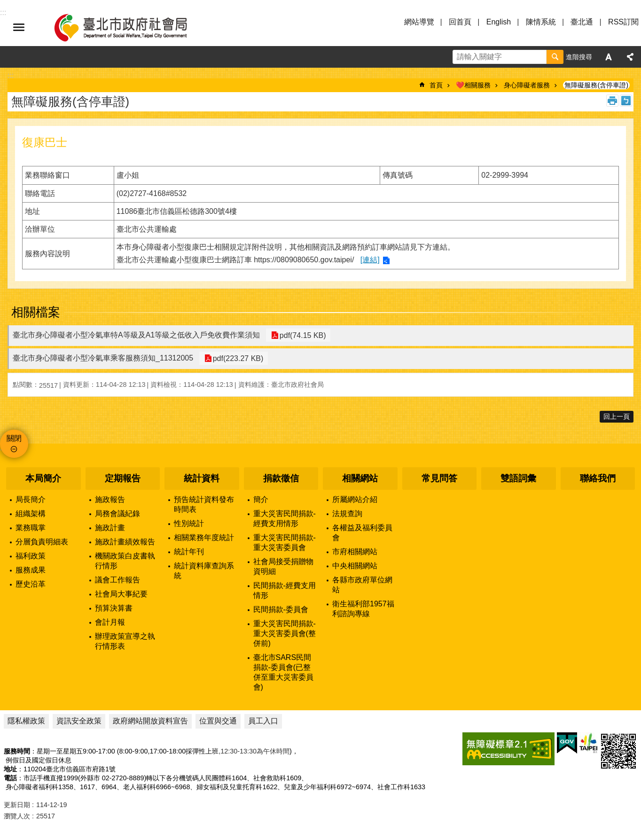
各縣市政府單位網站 (362, 585)
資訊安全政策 (79, 721)
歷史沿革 (31, 584)
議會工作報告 (117, 580)
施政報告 (110, 499)
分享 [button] (630, 57)
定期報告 (123, 478)
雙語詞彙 (518, 478)
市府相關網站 (355, 552)
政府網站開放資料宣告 (150, 721)
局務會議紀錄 (117, 514)
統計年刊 (189, 552)
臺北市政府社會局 (132, 27)
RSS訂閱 (623, 22)
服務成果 (31, 570)
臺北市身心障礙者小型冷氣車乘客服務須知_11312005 (103, 358)
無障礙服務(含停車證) (596, 85)
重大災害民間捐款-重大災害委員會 (285, 542)
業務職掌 (31, 528)
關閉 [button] (14, 438)
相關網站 (360, 478)
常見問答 (439, 478)
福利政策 (31, 556)
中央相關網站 (355, 566)
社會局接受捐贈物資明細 (283, 566)
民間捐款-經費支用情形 (285, 590)
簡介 (261, 499)
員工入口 (263, 721)
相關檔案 (36, 312)
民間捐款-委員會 (281, 609)
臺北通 (582, 22)
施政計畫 (110, 528)
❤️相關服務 (473, 85)
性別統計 (189, 523)
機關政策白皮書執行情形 (125, 561)
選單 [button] (19, 27)
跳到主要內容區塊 (5, 5)
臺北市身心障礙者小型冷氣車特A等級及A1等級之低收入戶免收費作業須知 (136, 335)
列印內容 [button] (612, 101)
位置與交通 (218, 721)
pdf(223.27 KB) (236, 358)
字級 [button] (609, 57)
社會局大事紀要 (121, 594)
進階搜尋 (579, 57)
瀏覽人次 (17, 816)
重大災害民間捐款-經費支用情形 (285, 518)
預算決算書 (114, 608)
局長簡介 (31, 499)
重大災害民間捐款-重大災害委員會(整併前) (285, 633)
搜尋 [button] (555, 57)
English (499, 22)
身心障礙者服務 (527, 85)
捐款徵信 (281, 478)
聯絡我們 (598, 478)
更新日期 (17, 805)
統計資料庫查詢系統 (204, 571)
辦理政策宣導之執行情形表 (125, 641)
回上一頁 (617, 416)
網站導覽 (419, 22)
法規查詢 (347, 514)
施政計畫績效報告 (125, 542)
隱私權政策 (26, 721)
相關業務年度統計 (204, 538)
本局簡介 (43, 478)
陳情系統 (541, 22)
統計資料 (202, 478)
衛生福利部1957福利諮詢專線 (363, 609)
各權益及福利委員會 (362, 533)
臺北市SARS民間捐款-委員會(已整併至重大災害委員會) (283, 672)
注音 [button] (626, 101)
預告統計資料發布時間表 (204, 504)
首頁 (436, 85)
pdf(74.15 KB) (301, 335)
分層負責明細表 (42, 542)
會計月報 (110, 622)
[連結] (370, 260)
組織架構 (31, 514)
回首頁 (460, 22)
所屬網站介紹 (355, 499)
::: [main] (11, 75)
